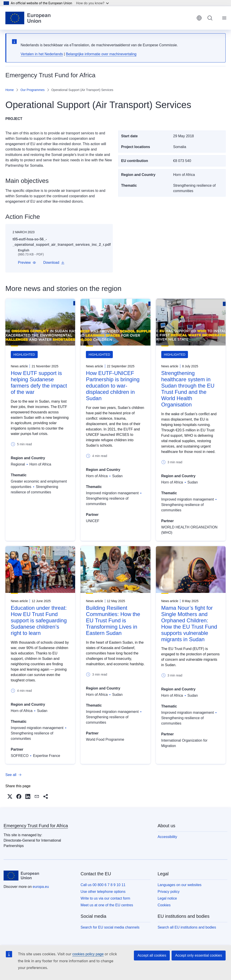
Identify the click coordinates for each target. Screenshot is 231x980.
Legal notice (167, 898)
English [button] (199, 18)
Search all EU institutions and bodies (187, 927)
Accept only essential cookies (199, 955)
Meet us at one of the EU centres (107, 905)
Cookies (164, 905)
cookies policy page (88, 954)
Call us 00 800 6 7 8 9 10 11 (103, 885)
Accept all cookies (152, 955)
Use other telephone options (103, 892)
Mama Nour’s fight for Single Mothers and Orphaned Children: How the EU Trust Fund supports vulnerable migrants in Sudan (189, 624)
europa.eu (41, 887)
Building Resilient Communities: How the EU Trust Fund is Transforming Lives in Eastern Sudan (113, 620)
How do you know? (93, 3)
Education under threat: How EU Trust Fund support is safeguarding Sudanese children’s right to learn (39, 620)
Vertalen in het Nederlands (42, 54)
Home (10, 90)
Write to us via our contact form (105, 898)
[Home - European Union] (28, 18)
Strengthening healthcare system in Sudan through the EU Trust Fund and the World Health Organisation (188, 389)
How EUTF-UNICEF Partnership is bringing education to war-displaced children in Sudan (113, 386)
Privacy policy (169, 892)
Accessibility (167, 837)
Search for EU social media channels (110, 927)
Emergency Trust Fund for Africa (36, 826)
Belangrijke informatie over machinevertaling (101, 54)
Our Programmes (32, 90)
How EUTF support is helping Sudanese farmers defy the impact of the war (39, 382)
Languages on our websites (180, 885)
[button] (27, 263)
